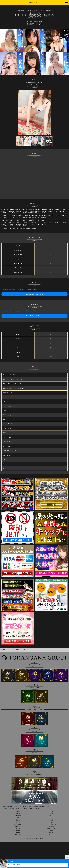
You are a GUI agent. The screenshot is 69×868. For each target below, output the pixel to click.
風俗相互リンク (51, 828)
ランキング (51, 818)
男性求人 (18, 832)
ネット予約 (18, 834)
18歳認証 (18, 812)
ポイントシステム (51, 824)
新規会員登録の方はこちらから (35, 294)
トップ (51, 812)
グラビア (51, 816)
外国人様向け (51, 826)
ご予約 (18, 822)
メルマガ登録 (18, 824)
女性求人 (51, 830)
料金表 (18, 820)
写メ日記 (51, 832)
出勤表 (18, 814)
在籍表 (51, 814)
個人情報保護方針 (18, 830)
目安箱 (18, 828)
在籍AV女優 (18, 816)
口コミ (51, 834)
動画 (18, 818)
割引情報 (51, 820)
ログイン (51, 822)
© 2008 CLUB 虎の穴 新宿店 (34, 838)
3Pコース (18, 826)
